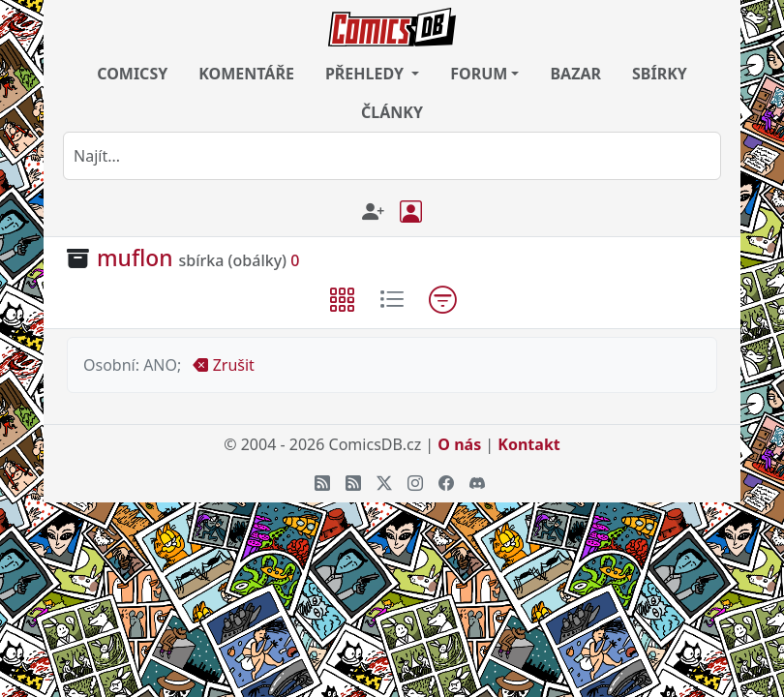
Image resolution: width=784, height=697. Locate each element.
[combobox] (392, 156)
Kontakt (528, 444)
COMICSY (132, 74)
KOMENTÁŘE (246, 74)
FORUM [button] (479, 74)
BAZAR (575, 74)
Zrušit (223, 365)
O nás (459, 444)
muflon (135, 258)
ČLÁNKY (392, 112)
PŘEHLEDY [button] (366, 74)
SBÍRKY (660, 74)
